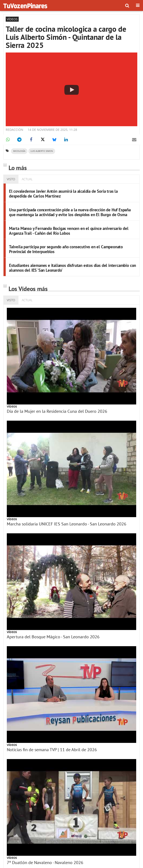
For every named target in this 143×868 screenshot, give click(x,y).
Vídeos (12, 406)
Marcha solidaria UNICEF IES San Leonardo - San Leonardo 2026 (67, 524)
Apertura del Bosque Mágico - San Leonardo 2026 (53, 637)
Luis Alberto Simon (42, 151)
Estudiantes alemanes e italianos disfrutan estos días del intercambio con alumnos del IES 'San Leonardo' (72, 268)
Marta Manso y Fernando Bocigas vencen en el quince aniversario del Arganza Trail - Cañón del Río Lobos (69, 231)
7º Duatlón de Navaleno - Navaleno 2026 (45, 863)
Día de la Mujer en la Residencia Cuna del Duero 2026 (57, 411)
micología (19, 151)
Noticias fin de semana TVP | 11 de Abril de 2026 (52, 750)
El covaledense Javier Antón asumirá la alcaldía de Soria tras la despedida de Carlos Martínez (63, 194)
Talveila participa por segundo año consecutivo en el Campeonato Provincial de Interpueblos (66, 249)
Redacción (14, 130)
